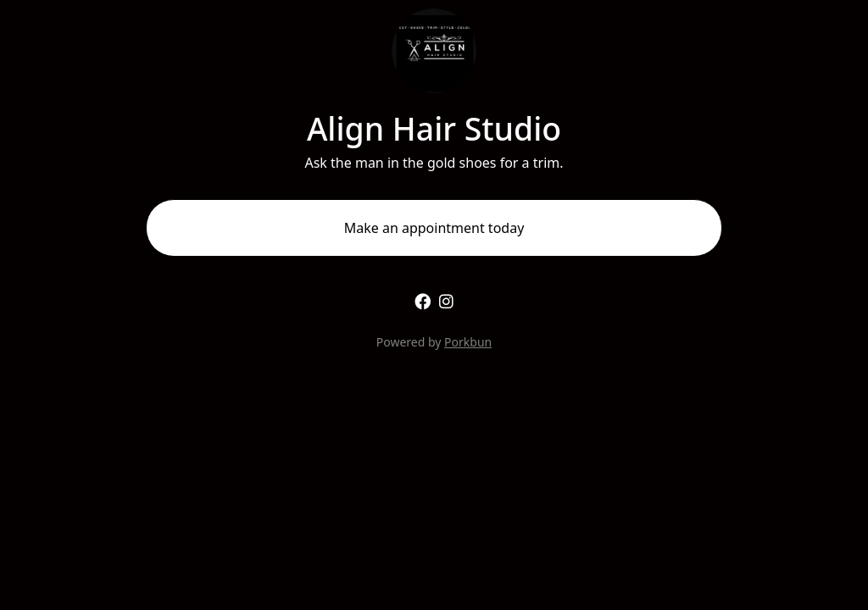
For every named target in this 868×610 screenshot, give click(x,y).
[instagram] (446, 301)
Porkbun (468, 342)
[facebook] (423, 301)
